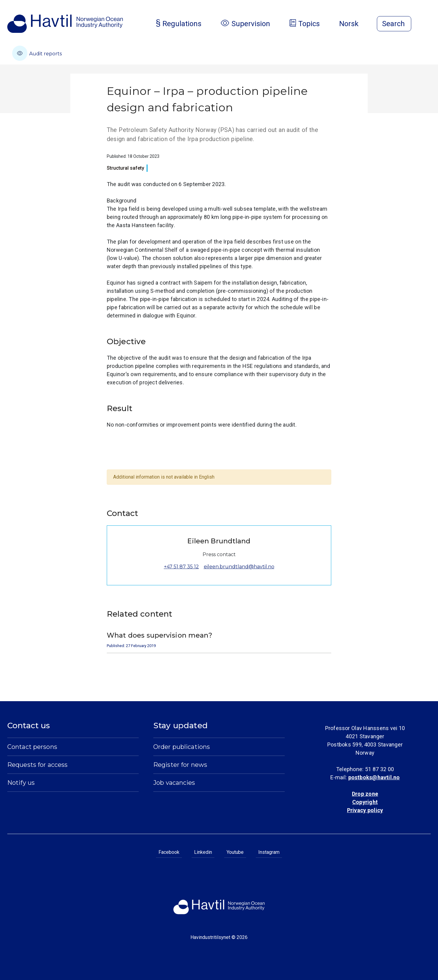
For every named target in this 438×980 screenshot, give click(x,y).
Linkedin (203, 852)
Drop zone (365, 794)
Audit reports (37, 53)
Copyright (365, 802)
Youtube (235, 852)
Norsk (354, 24)
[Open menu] (427, 24)
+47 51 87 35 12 (181, 567)
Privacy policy (365, 810)
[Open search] (394, 24)
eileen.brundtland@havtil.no (239, 567)
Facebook (169, 852)
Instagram (269, 852)
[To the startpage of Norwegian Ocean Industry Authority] (65, 24)
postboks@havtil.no (374, 777)
